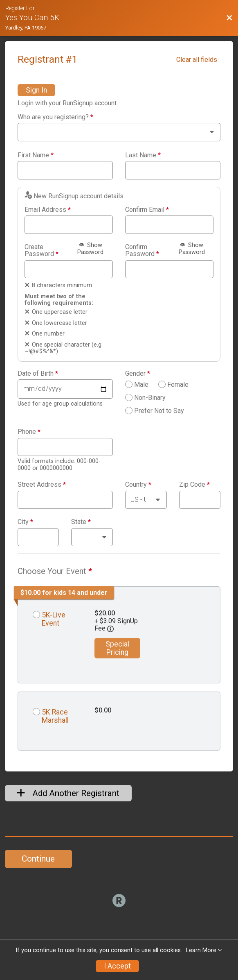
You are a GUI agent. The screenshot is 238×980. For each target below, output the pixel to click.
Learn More (201, 950)
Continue (38, 859)
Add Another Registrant (68, 793)
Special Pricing (117, 648)
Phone (29, 432)
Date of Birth (38, 374)
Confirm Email (147, 210)
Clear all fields (197, 60)
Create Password (42, 251)
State (81, 522)
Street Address (42, 485)
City (25, 522)
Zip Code (194, 485)
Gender (138, 374)
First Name (36, 155)
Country (138, 485)
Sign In (36, 90)
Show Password (90, 249)
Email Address (48, 210)
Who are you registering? (55, 117)
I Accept (117, 966)
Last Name (143, 155)
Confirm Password (142, 251)
